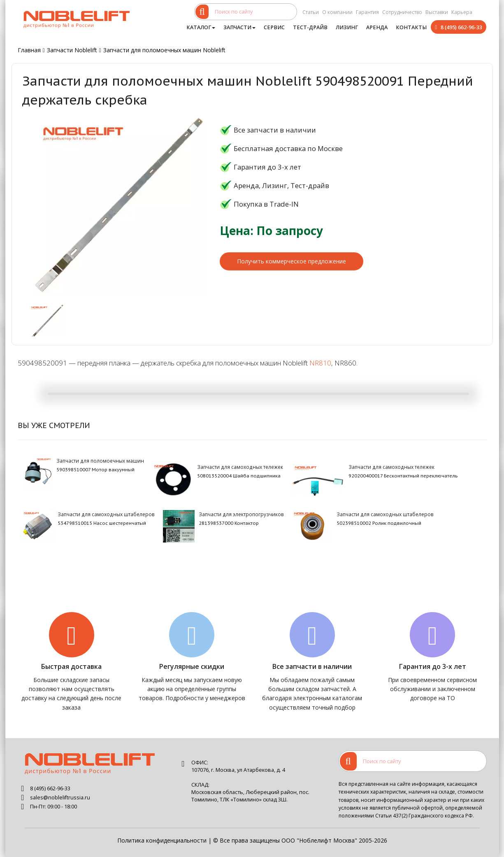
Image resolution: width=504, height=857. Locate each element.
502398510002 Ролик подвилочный (379, 523)
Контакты (411, 27)
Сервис (274, 27)
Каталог (201, 27)
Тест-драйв (310, 27)
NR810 (320, 363)
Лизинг (347, 27)
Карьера (462, 12)
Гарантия (367, 12)
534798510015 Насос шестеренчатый (102, 523)
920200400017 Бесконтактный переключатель (403, 476)
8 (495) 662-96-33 (461, 27)
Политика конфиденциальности (162, 840)
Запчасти (239, 27)
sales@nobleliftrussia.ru (60, 798)
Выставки (437, 12)
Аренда (377, 27)
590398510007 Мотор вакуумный (95, 470)
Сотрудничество (402, 12)
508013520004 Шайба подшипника (239, 476)
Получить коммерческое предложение (291, 261)
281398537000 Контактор (229, 523)
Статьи (311, 12)
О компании (337, 12)
